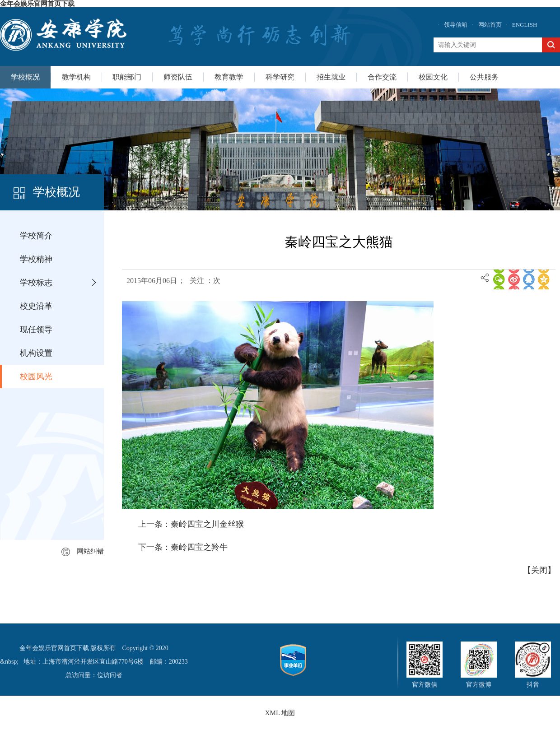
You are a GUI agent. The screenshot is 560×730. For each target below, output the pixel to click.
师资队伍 (178, 77)
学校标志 (36, 283)
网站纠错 (83, 551)
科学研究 (280, 77)
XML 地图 (280, 713)
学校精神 (36, 259)
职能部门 (127, 77)
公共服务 (484, 77)
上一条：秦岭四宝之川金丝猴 (191, 524)
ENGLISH (525, 25)
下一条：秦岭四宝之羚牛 (183, 547)
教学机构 (76, 77)
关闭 (539, 570)
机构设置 (36, 353)
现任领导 (36, 330)
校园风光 (36, 377)
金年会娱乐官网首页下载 (37, 4)
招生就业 (331, 77)
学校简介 (36, 236)
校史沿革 (36, 306)
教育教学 (229, 77)
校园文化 (433, 77)
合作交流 (382, 77)
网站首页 (490, 25)
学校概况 (25, 77)
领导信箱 (456, 25)
